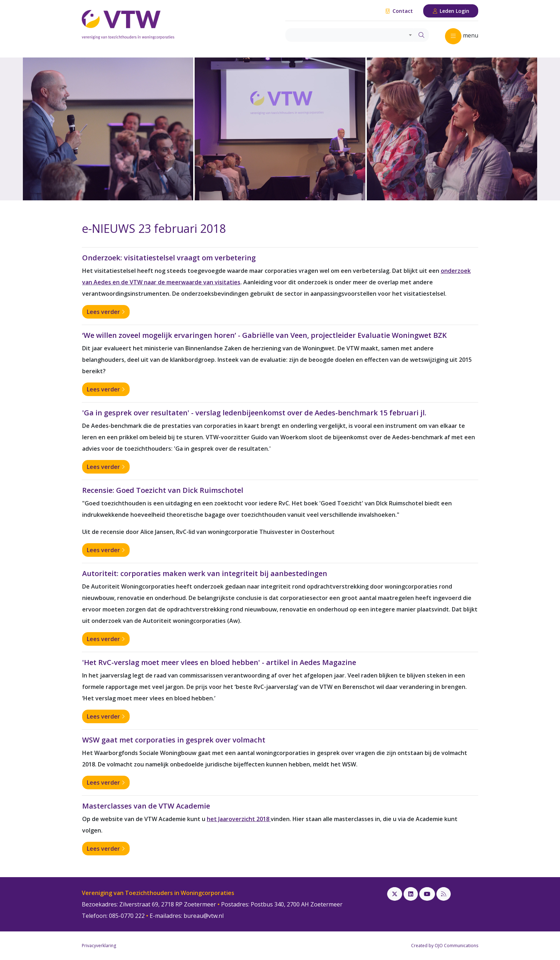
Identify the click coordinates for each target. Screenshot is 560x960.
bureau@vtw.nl (204, 916)
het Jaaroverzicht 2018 (239, 819)
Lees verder (106, 312)
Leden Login (451, 11)
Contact (399, 11)
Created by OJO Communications (445, 946)
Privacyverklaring (99, 946)
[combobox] (350, 35)
